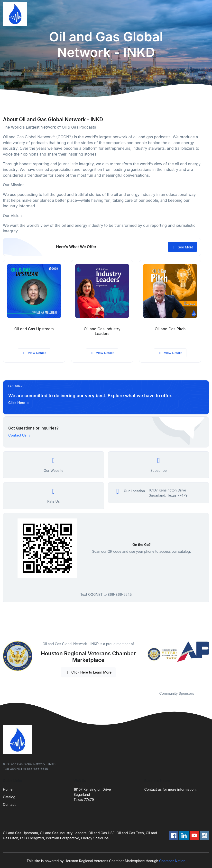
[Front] (16, 14)
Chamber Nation (172, 861)
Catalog (9, 797)
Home (8, 789)
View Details (34, 353)
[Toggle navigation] (204, 14)
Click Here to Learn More (88, 672)
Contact (9, 804)
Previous (141, 663)
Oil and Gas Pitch (170, 329)
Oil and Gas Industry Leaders (102, 331)
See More (182, 247)
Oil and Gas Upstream (34, 329)
